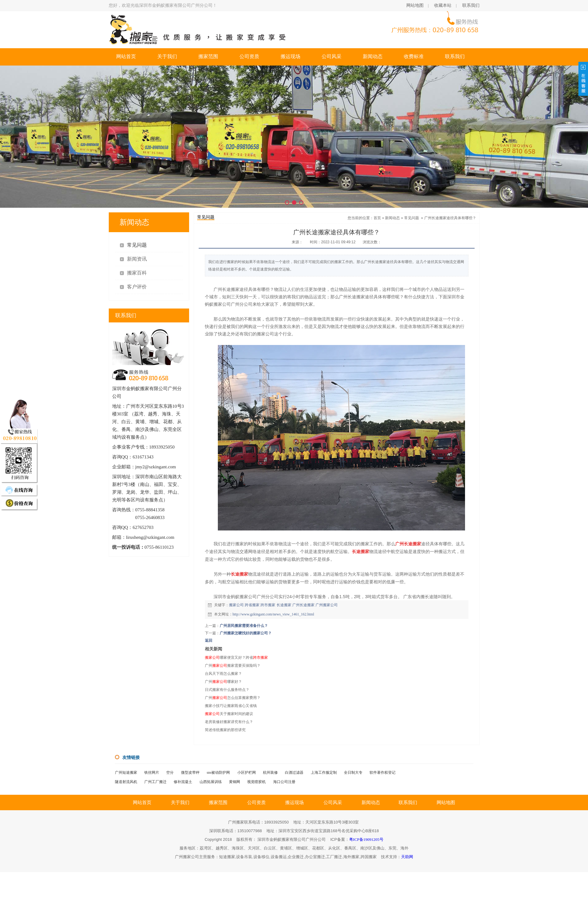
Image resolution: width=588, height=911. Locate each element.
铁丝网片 (152, 773)
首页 (377, 218)
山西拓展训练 (211, 782)
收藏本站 (443, 5)
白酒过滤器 (294, 773)
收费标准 (414, 56)
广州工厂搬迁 (155, 782)
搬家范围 (208, 56)
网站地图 (415, 5)
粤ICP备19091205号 (366, 839)
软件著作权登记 (383, 773)
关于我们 (167, 56)
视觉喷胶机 (256, 782)
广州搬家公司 (327, 605)
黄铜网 (235, 782)
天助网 (407, 857)
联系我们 (471, 5)
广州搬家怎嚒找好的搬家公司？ (246, 633)
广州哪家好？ (223, 682)
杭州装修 (270, 773)
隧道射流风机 (126, 782)
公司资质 (249, 56)
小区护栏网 (247, 773)
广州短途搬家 (126, 773)
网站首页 (126, 56)
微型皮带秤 (190, 773)
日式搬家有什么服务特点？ (227, 690)
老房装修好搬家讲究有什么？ (229, 722)
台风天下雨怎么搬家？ (223, 674)
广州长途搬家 (303, 605)
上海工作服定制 (324, 773)
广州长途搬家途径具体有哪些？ (450, 218)
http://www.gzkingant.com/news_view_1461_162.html (273, 614)
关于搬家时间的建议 (229, 714)
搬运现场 (290, 56)
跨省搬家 (252, 605)
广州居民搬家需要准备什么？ (244, 626)
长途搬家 (284, 605)
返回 (209, 641)
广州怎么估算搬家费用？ (233, 698)
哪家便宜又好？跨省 (236, 658)
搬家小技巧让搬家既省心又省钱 (231, 706)
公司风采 (332, 56)
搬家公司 (236, 605)
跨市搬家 (268, 605)
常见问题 (412, 218)
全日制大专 (353, 773)
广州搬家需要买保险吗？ (233, 666)
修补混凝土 (183, 782)
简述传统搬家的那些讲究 (225, 730)
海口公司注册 (284, 782)
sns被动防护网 (218, 773)
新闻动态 (373, 56)
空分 (170, 773)
